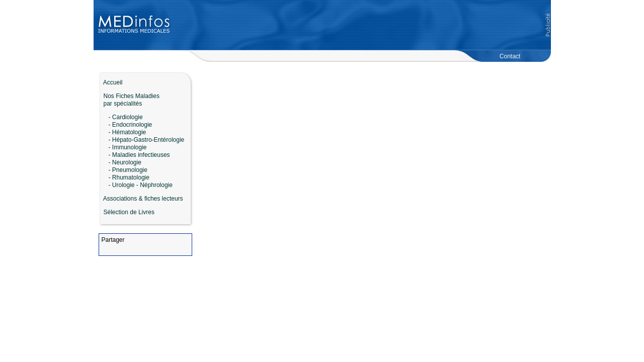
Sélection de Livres (129, 212)
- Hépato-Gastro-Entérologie (147, 140)
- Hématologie (128, 132)
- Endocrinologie (131, 125)
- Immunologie (128, 147)
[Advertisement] (361, 25)
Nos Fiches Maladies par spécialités (129, 100)
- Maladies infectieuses (139, 155)
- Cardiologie (126, 117)
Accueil (111, 82)
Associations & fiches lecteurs (143, 199)
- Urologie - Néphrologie (141, 185)
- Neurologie (125, 162)
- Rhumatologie (129, 177)
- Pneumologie (128, 170)
